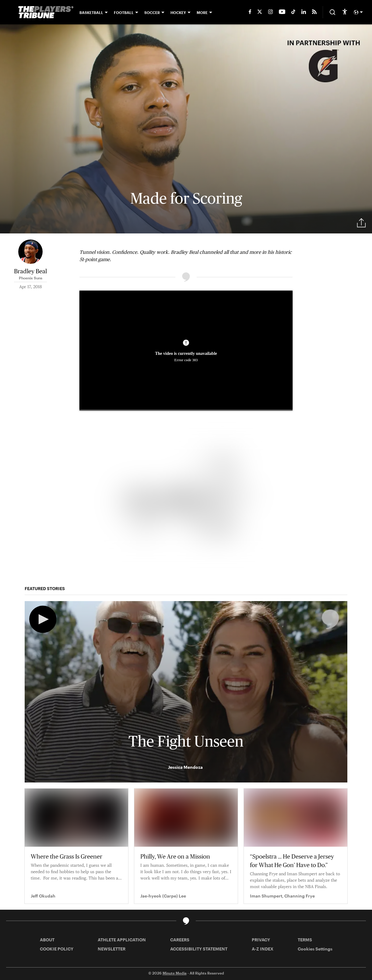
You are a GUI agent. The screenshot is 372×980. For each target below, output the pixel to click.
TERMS (305, 940)
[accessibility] (345, 12)
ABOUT (47, 940)
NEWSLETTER (112, 949)
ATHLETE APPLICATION (122, 940)
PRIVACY (261, 940)
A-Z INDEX (263, 949)
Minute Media (175, 973)
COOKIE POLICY (57, 949)
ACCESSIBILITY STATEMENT (199, 949)
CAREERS (180, 940)
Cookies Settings (315, 949)
